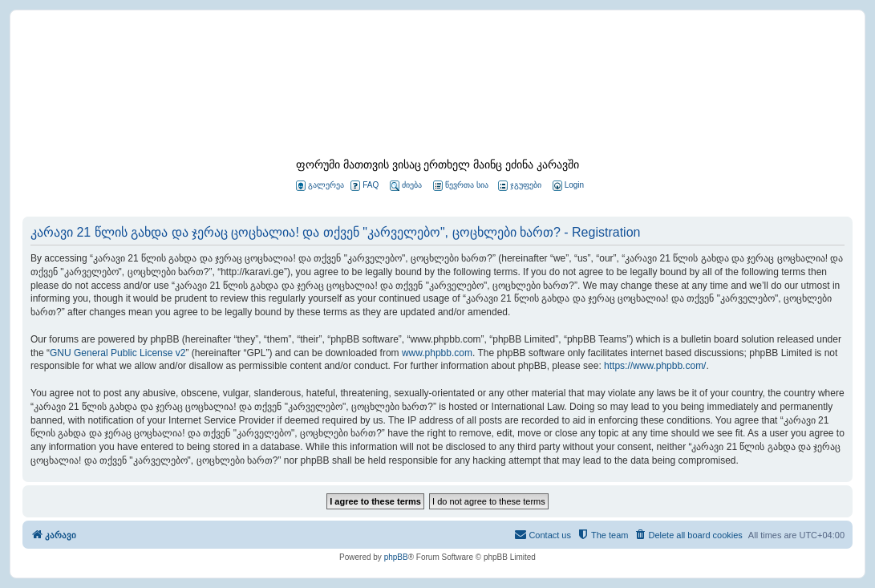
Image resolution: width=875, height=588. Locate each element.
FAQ (365, 186)
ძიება (406, 186)
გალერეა (320, 186)
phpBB (396, 557)
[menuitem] (567, 186)
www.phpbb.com (437, 353)
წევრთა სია (461, 186)
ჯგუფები (520, 186)
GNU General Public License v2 (117, 353)
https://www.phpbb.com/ (655, 366)
